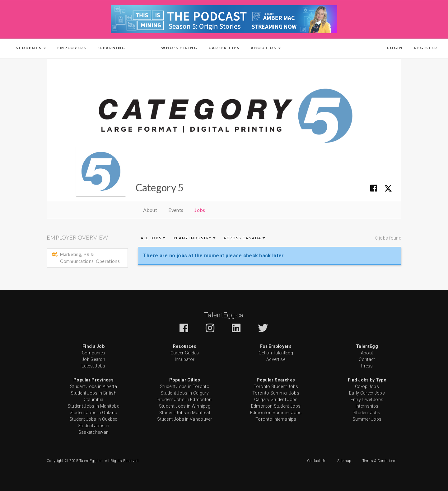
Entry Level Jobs (367, 400)
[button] (31, 48)
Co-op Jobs (367, 386)
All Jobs (153, 238)
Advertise (276, 359)
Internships (367, 406)
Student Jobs (367, 413)
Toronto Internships (276, 419)
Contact (367, 359)
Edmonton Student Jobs (276, 406)
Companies (94, 353)
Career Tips (224, 48)
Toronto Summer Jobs (276, 393)
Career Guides (185, 353)
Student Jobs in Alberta (93, 386)
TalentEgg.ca (224, 315)
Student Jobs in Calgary (185, 393)
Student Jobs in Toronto (185, 386)
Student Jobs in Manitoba (93, 406)
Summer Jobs (367, 419)
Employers (72, 48)
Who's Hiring (179, 48)
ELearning (111, 48)
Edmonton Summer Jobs (276, 413)
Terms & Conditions (379, 461)
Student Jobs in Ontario (94, 413)
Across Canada (245, 238)
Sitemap (344, 461)
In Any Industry (194, 238)
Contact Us (317, 461)
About (150, 210)
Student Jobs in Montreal (185, 413)
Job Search (93, 359)
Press (367, 366)
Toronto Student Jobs (276, 386)
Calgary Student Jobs (276, 400)
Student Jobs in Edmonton (184, 400)
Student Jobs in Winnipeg (185, 406)
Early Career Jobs (367, 393)
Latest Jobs (93, 366)
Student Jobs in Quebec (93, 419)
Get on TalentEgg (276, 353)
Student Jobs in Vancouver (185, 419)
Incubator (185, 359)
